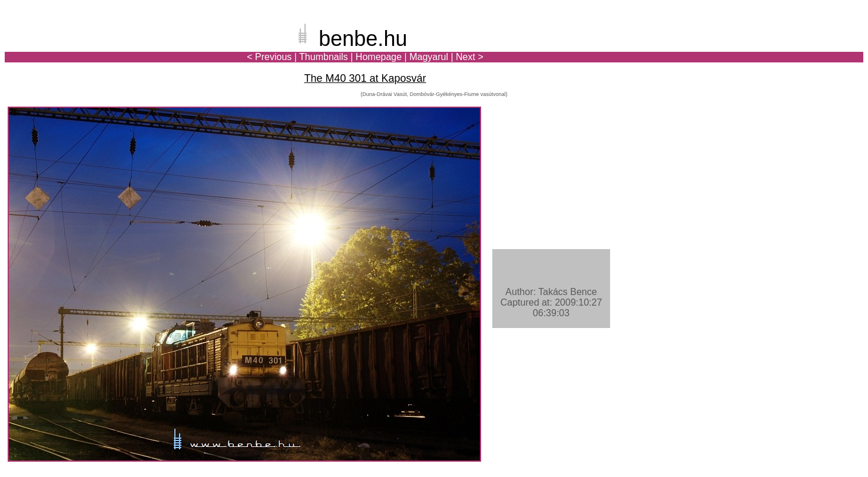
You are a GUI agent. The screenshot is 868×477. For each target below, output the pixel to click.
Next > (470, 57)
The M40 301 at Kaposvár (365, 78)
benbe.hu (363, 39)
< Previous (269, 57)
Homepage (379, 57)
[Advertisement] (794, 49)
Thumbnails (324, 57)
